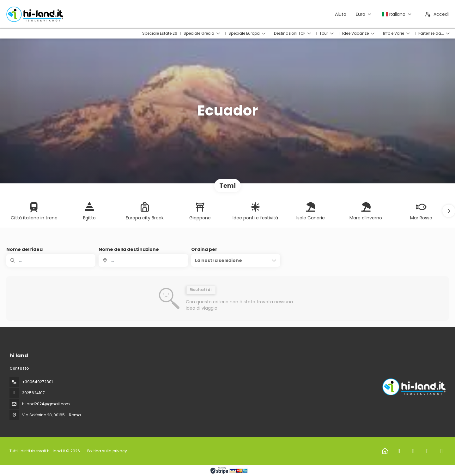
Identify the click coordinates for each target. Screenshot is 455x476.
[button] (449, 211)
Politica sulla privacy (107, 451)
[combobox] (143, 260)
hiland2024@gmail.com (46, 404)
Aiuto (341, 14)
